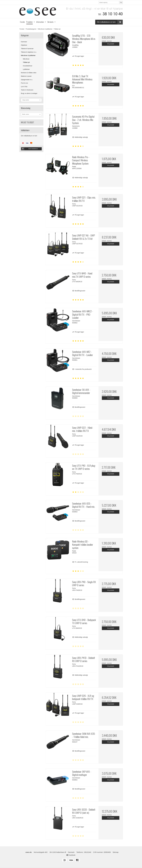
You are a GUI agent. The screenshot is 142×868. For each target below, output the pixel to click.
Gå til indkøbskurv (29, 149)
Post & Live (24, 83)
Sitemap (116, 852)
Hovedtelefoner (28, 66)
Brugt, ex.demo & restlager (29, 93)
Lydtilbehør (26, 69)
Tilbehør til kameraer (27, 49)
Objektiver (24, 45)
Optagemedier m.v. (27, 80)
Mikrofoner (26, 59)
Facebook (71, 855)
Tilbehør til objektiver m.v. (29, 52)
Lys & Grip (24, 87)
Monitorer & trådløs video (29, 73)
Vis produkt (111, 44)
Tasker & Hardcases (27, 90)
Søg (121, 2)
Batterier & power (26, 76)
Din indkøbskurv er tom (110, 22)
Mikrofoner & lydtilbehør (28, 55)
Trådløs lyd (26, 62)
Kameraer (24, 42)
